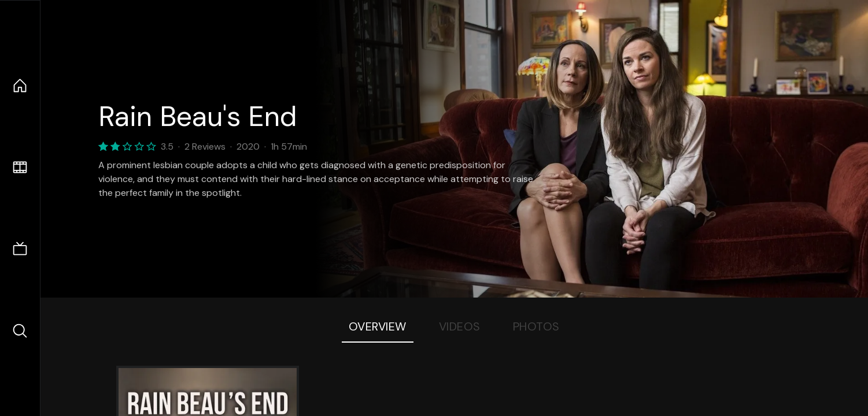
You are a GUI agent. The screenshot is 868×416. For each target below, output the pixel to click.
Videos (460, 326)
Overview (378, 326)
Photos (536, 326)
